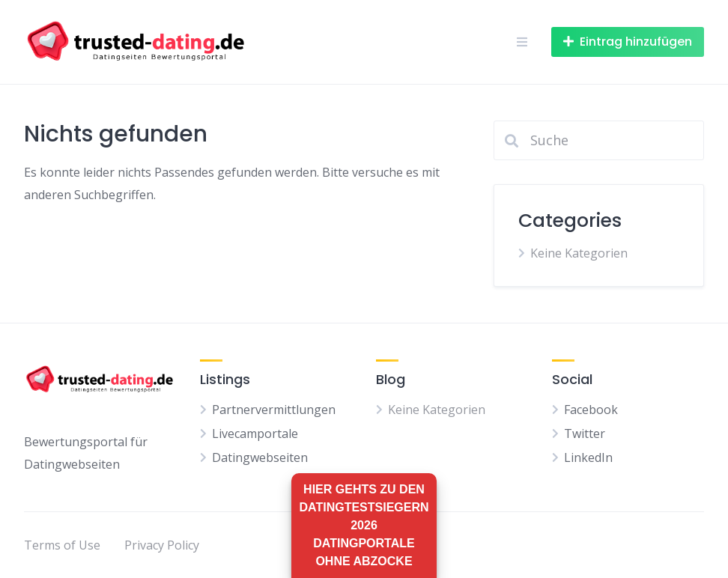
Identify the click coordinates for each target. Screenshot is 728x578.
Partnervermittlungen (274, 410)
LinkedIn (588, 457)
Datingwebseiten (260, 457)
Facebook (591, 410)
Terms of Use (62, 545)
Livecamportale (255, 433)
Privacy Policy (162, 545)
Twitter (585, 433)
